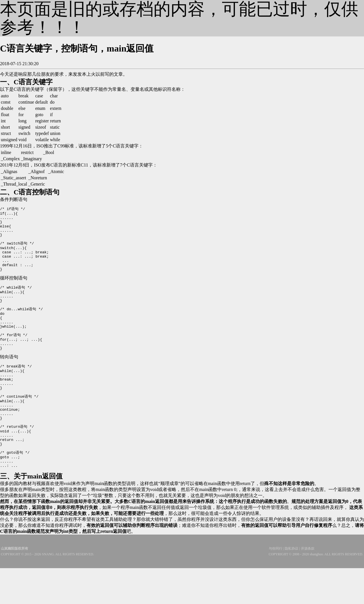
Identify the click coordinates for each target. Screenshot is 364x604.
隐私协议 (291, 584)
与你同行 (276, 584)
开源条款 (308, 584)
